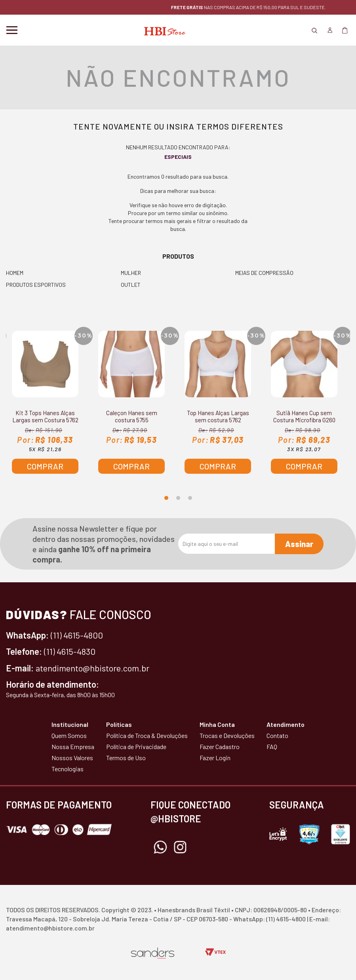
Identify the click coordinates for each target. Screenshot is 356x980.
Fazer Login (215, 758)
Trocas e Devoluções (227, 735)
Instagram (180, 847)
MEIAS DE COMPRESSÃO (264, 273)
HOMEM (15, 273)
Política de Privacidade (136, 746)
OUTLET (131, 285)
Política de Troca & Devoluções (147, 735)
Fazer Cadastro (220, 746)
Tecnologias (68, 769)
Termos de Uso (126, 758)
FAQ (272, 746)
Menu (12, 30)
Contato (277, 735)
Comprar (45, 466)
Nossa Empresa (73, 746)
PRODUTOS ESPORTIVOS (36, 285)
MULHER (131, 273)
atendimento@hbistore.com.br (92, 668)
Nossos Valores (72, 758)
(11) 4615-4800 (77, 635)
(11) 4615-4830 (70, 651)
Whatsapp (160, 847)
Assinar (299, 544)
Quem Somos (69, 735)
